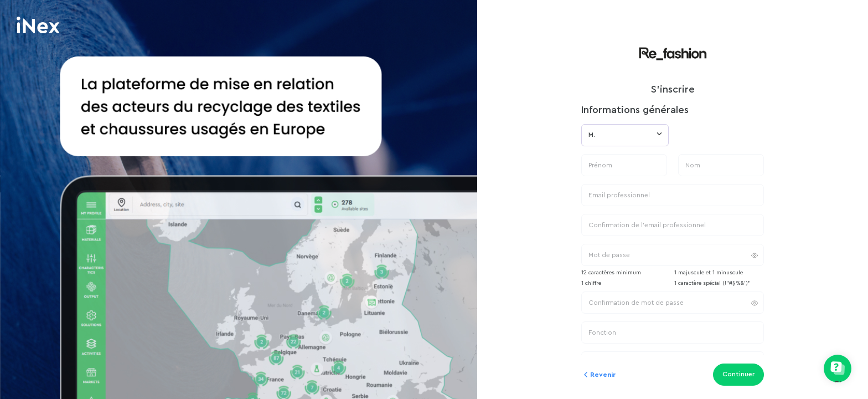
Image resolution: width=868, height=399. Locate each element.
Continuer (738, 374)
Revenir (598, 375)
